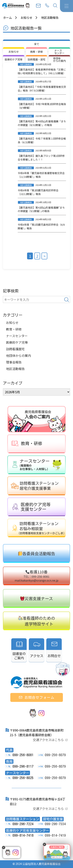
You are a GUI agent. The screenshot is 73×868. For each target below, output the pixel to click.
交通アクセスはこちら (48, 740)
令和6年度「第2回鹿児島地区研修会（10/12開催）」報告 (38, 192)
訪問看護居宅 (15, 349)
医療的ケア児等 (17, 342)
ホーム (7, 18)
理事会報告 (14, 362)
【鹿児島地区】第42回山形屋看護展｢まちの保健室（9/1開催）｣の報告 (41, 209)
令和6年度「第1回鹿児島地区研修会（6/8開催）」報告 (41, 226)
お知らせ (26, 18)
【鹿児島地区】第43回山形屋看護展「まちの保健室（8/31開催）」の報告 (42, 123)
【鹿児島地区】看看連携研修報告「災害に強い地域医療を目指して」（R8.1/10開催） (42, 71)
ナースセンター (17, 336)
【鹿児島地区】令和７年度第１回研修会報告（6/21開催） (42, 140)
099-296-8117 (23, 766)
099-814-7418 (23, 835)
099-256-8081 (23, 755)
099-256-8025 (23, 778)
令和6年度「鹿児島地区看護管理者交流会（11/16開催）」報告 (41, 175)
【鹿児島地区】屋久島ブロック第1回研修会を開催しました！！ (41, 158)
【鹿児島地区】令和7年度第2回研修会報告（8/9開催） (42, 106)
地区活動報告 (15, 369)
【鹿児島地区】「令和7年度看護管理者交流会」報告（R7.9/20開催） (42, 89)
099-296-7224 (23, 824)
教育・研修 (14, 329)
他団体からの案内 (18, 355)
